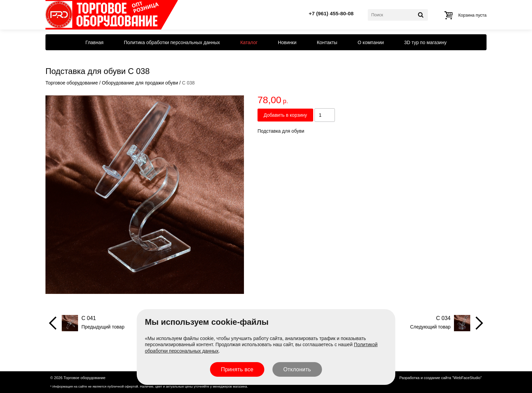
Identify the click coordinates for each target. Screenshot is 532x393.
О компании (371, 42)
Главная (94, 42)
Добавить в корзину (285, 115)
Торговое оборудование (72, 83)
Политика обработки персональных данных (172, 42)
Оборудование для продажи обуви (140, 83)
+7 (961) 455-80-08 (331, 13)
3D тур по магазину (425, 42)
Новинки (287, 42)
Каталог (249, 42)
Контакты (327, 42)
